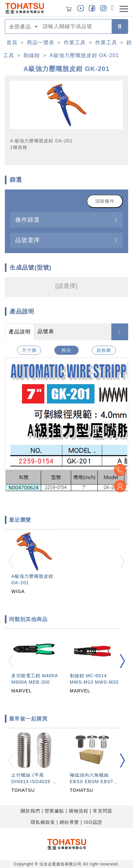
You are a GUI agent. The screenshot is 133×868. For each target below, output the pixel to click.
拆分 (66, 350)
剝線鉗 (32, 55)
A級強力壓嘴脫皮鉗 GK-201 (84, 55)
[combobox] (75, 26)
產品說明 (20, 332)
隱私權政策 (43, 822)
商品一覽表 (41, 42)
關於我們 (30, 811)
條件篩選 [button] (28, 220)
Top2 (120, 470)
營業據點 (54, 811)
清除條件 (105, 201)
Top (120, 486)
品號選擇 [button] (28, 240)
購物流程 (79, 811)
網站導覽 (69, 822)
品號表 (46, 331)
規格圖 (104, 350)
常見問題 (103, 811)
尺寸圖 (29, 350)
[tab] (66, 220)
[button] (122, 661)
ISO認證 (93, 822)
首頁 (12, 42)
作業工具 (75, 42)
